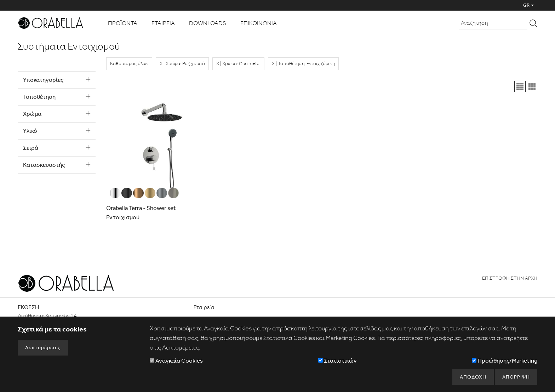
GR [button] (526, 5)
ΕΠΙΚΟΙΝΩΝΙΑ (259, 23)
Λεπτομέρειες (43, 348)
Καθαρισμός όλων (129, 64)
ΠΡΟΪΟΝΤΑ (123, 23)
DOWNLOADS (208, 23)
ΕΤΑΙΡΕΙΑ (163, 23)
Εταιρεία (204, 307)
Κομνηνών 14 (61, 316)
